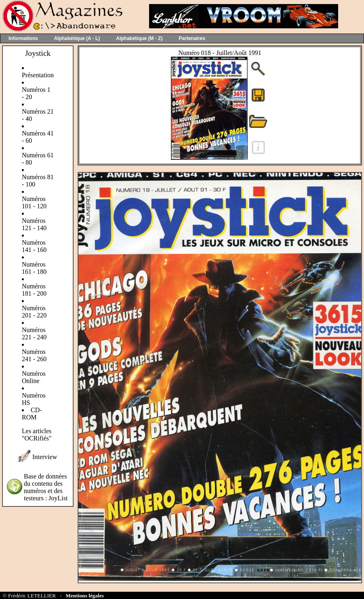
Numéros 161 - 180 (34, 268)
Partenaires (192, 38)
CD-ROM (32, 414)
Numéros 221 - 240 (34, 333)
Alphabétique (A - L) (77, 38)
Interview (45, 457)
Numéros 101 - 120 (34, 202)
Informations (23, 38)
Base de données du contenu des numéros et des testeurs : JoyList (46, 487)
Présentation (38, 75)
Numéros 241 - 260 (34, 355)
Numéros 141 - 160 (34, 246)
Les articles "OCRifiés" (37, 435)
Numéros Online (34, 377)
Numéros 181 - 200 (34, 290)
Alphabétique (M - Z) (139, 38)
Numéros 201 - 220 (34, 312)
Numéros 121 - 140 (34, 224)
